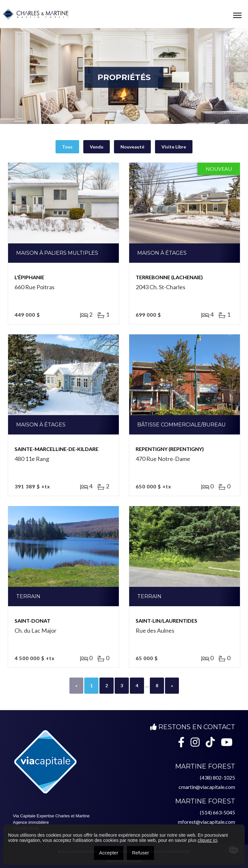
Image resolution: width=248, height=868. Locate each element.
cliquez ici (207, 840)
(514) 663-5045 (217, 812)
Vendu (97, 147)
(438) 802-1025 (217, 777)
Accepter (109, 853)
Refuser (141, 853)
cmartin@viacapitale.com (207, 787)
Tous (67, 147)
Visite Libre (174, 147)
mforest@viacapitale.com (207, 822)
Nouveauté (132, 147)
